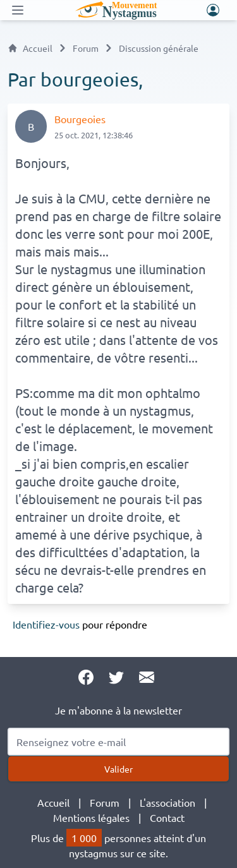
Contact (167, 817)
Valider (118, 769)
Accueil (30, 48)
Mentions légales (91, 817)
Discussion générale (159, 48)
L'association (167, 802)
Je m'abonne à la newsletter (118, 710)
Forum (86, 48)
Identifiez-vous (46, 624)
